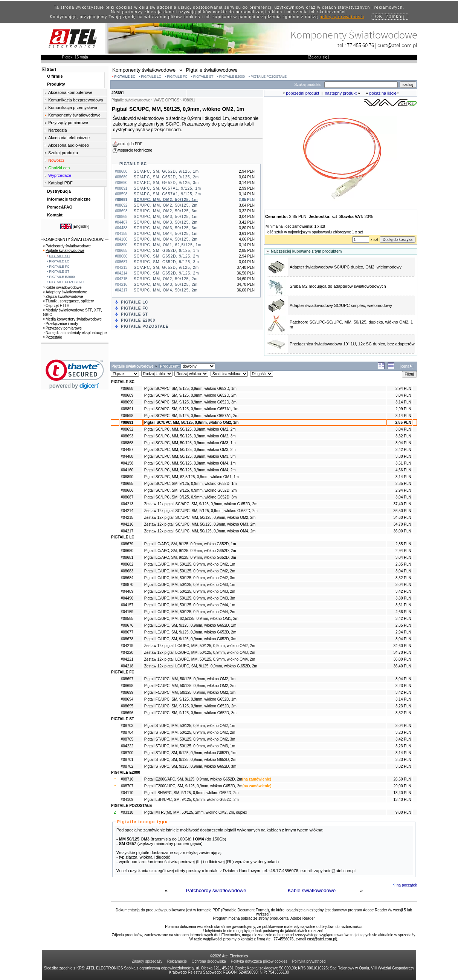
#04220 (127, 653)
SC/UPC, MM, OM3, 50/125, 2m (166, 222)
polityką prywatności (342, 17)
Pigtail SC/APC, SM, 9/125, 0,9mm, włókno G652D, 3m (190, 402)
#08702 (127, 766)
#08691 (127, 423)
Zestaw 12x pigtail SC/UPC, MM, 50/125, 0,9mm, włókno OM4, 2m (200, 531)
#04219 (127, 646)
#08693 (127, 436)
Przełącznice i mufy (60, 324)
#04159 (127, 612)
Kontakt (55, 215)
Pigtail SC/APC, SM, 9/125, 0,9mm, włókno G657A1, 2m (191, 416)
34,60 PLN (402, 518)
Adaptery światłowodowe (65, 292)
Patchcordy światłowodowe (216, 890)
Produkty (56, 84)
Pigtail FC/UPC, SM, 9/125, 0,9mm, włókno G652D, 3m (190, 713)
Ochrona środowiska (209, 961)
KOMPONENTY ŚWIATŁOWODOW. (74, 240)
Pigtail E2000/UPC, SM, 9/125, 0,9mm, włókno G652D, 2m (193, 786)
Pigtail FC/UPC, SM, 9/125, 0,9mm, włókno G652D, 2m (190, 706)
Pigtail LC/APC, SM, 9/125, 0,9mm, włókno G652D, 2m (190, 551)
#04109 (127, 800)
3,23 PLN (403, 686)
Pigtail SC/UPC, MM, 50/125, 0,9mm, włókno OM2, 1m (192, 423)
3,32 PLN (403, 436)
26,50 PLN (402, 779)
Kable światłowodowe (312, 890)
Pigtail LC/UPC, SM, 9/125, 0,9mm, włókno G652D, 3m (190, 639)
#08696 (127, 713)
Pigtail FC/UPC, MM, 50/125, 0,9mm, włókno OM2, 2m (190, 686)
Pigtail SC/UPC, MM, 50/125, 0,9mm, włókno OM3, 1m (190, 443)
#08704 (127, 732)
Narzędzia (58, 130)
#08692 (127, 429)
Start (51, 69)
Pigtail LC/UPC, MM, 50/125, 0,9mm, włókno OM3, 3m (190, 598)
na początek (407, 885)
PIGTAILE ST (203, 77)
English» (81, 226)
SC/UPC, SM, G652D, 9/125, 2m (166, 256)
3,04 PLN (403, 395)
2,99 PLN (403, 409)
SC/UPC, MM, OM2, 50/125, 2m (166, 205)
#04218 (127, 666)
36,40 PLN (402, 666)
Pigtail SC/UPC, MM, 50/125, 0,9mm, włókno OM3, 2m (190, 450)
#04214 (127, 511)
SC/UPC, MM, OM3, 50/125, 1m (166, 217)
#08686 (127, 490)
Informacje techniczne (69, 199)
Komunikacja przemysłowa (73, 107)
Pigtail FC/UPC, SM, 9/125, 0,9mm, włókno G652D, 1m (190, 699)
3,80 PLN (403, 456)
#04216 (127, 524)
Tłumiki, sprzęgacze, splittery (68, 301)
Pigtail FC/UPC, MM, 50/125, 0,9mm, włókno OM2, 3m (190, 692)
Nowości (56, 160)
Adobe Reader (303, 918)
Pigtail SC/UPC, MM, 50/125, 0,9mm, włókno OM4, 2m (190, 470)
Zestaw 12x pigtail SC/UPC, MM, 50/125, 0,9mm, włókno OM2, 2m (200, 518)
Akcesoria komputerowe (70, 92)
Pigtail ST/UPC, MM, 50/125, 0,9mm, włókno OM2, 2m (190, 732)
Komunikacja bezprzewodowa (76, 100)
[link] (75, 374)
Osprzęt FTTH (56, 306)
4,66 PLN (403, 470)
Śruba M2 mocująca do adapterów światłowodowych (338, 286)
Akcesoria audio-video (69, 145)
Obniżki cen (59, 168)
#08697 (127, 679)
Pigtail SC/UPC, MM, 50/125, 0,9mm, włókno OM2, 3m (190, 436)
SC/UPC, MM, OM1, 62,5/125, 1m (168, 245)
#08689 (127, 395)
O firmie (55, 76)
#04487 (127, 450)
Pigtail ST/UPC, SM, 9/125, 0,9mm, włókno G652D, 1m (190, 753)
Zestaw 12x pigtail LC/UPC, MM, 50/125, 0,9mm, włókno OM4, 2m (200, 659)
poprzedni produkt (302, 93)
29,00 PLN (402, 786)
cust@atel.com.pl (397, 45)
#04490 (127, 598)
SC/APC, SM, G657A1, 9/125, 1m (167, 188)
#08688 (127, 389)
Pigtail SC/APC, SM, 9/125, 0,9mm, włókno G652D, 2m (190, 395)
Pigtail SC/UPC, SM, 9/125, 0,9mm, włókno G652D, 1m (191, 484)
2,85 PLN (403, 423)
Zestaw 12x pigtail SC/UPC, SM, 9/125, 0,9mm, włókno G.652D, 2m (201, 511)
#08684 (127, 578)
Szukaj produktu (63, 153)
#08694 (127, 699)
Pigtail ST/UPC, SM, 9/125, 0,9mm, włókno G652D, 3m (190, 766)
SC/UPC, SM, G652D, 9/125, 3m (166, 262)
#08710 (127, 779)
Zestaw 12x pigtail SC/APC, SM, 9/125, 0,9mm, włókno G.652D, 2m (201, 504)
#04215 (127, 518)
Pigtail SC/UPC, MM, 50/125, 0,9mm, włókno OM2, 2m (190, 429)
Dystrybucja (59, 191)
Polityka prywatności (309, 961)
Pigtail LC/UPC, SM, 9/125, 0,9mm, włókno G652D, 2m (190, 632)
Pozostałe (53, 337)
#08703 (127, 726)
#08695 (127, 706)
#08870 (127, 585)
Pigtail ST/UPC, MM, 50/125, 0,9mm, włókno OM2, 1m (190, 726)
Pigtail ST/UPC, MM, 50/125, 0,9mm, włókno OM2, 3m (190, 739)
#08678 (127, 639)
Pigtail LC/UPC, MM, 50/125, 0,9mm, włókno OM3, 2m (190, 591)
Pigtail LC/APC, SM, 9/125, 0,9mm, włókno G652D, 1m (190, 544)
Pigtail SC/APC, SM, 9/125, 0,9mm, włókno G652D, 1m (190, 389)
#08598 (127, 416)
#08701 (127, 760)
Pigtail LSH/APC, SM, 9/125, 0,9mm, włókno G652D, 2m (192, 793)
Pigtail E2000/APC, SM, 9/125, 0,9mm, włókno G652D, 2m (193, 779)
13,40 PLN (402, 793)
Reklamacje (177, 961)
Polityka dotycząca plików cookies (259, 961)
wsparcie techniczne (135, 150)
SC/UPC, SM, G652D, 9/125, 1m (166, 251)
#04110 (127, 793)
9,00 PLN (403, 812)
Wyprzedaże (60, 175)
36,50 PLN (402, 511)
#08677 (127, 632)
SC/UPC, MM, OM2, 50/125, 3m (166, 211)
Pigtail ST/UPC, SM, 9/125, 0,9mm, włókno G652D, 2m (190, 760)
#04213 (127, 504)
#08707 (127, 786)
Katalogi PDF (60, 183)
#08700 (127, 753)
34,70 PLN (402, 524)
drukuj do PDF (130, 144)
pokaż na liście (383, 93)
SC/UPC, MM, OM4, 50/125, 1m (166, 234)
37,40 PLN (402, 504)
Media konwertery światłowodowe (72, 319)
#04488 (127, 456)
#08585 (127, 619)
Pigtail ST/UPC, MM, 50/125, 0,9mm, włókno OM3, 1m (190, 746)
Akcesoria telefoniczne (69, 138)
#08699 (127, 692)
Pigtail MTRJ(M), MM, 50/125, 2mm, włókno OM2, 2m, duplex (196, 812)
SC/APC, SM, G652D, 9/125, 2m (166, 177)
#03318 (127, 812)
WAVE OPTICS (166, 100)
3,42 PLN (403, 450)
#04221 (127, 659)
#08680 (127, 551)
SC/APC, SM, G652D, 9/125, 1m (166, 171)
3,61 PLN (403, 463)
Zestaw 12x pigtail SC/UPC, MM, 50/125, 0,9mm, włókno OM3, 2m (200, 524)
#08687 (127, 497)
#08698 (127, 686)
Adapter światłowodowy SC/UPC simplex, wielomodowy (341, 305)
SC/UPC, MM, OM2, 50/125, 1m (166, 200)
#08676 (127, 625)
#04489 (127, 591)
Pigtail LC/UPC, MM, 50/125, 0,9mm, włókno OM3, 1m (190, 585)
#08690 (127, 402)
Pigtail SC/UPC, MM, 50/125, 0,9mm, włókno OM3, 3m (190, 456)
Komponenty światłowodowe (74, 115)
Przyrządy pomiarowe (68, 123)
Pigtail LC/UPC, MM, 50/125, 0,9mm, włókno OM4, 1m (190, 605)
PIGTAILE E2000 (232, 77)
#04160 (127, 470)
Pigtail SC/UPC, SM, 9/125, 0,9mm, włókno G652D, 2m (191, 490)
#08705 (127, 739)
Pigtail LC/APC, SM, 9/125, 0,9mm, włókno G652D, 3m (190, 557)
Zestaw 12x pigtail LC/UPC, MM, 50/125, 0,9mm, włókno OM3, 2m (200, 653)
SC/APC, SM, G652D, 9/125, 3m (166, 183)
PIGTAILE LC (151, 77)
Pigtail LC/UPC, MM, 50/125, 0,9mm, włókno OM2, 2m (190, 571)
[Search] (361, 85)
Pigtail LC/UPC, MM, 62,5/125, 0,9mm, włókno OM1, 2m (191, 619)
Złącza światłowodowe (63, 297)
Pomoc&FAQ (60, 207)
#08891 (127, 409)
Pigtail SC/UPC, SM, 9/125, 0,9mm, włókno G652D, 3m (191, 497)
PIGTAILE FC (177, 77)
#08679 (127, 544)
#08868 (127, 443)
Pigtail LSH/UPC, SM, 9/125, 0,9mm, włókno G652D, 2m (192, 800)
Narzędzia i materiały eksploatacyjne (75, 333)
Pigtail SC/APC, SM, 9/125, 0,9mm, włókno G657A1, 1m (191, 409)
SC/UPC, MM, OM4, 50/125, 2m (166, 239)
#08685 (127, 484)
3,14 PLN (403, 402)
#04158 (127, 463)
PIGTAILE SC (125, 77)
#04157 (127, 605)
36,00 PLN (402, 531)
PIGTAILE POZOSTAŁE (269, 77)
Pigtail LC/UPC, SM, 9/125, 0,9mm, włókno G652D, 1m (190, 625)
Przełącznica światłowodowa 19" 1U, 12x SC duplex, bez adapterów (352, 344)
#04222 (127, 746)
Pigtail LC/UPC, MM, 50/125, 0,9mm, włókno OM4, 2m (190, 612)
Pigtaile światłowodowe (64, 251)
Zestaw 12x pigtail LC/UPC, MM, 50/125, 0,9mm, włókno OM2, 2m (200, 646)
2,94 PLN (403, 389)
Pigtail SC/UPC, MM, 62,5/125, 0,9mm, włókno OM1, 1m (192, 477)
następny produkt (341, 93)
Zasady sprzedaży (147, 961)
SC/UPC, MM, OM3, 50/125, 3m (166, 228)
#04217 (127, 531)
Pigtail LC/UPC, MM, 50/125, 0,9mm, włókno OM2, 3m (190, 578)
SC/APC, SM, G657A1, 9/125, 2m (167, 194)
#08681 (127, 557)
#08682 (127, 564)
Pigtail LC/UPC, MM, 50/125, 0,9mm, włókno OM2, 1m (190, 564)
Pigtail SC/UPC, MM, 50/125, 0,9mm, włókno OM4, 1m (190, 463)
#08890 (127, 477)
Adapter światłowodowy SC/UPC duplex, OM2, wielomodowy (346, 267)
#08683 (127, 571)
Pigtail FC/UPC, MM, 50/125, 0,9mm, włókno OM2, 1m (190, 679)
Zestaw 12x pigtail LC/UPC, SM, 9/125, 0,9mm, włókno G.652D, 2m (201, 666)
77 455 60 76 (360, 45)
